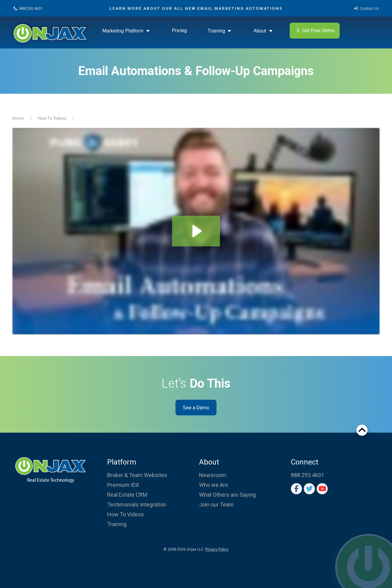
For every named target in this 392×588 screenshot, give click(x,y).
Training (220, 31)
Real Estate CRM (127, 495)
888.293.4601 (28, 8)
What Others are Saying (227, 495)
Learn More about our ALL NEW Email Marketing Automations (196, 8)
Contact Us (366, 8)
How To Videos (52, 118)
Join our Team (216, 505)
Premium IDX (123, 485)
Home (18, 118)
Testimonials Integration (137, 505)
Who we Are (214, 485)
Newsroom (213, 475)
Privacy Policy (217, 549)
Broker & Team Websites (137, 475)
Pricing (179, 30)
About (263, 31)
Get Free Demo (315, 31)
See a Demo (196, 407)
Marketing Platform (127, 31)
